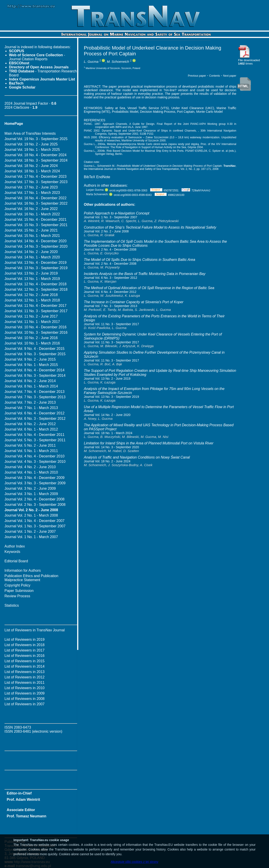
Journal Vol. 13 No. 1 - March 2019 (32, 279)
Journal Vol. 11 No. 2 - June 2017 (31, 316)
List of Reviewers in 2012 (25, 677)
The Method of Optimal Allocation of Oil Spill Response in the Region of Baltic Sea (149, 288)
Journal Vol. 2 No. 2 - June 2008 (106, 231)
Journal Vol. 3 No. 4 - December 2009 (35, 478)
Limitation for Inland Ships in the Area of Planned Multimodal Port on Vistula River (149, 443)
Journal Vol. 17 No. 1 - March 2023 (32, 193)
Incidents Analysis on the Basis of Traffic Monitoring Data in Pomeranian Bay (145, 274)
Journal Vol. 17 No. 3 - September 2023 (36, 182)
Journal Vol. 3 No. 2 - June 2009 (30, 488)
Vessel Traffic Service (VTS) (148, 108)
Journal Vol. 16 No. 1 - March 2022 (32, 214)
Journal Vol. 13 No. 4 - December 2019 (36, 263)
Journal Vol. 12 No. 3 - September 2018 (36, 289)
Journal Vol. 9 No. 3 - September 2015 (35, 354)
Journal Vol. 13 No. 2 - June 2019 (31, 273)
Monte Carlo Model (209, 112)
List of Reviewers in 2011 (25, 683)
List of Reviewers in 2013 (25, 672)
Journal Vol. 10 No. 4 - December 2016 (36, 327)
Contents (215, 76)
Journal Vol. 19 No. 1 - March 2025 (32, 150)
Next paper (230, 76)
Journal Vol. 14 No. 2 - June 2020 (31, 252)
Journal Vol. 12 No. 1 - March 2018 (32, 300)
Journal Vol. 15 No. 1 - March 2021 (32, 236)
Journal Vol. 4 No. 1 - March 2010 (31, 472)
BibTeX (90, 177)
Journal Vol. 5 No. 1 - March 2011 (31, 451)
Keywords (12, 552)
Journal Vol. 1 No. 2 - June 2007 (30, 531)
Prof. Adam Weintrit (23, 800)
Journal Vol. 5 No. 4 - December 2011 (35, 435)
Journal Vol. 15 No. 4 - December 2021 (36, 220)
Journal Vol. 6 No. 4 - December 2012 (35, 413)
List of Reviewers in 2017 (25, 650)
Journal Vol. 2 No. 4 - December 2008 (35, 499)
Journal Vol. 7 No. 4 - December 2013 (35, 392)
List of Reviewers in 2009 (25, 693)
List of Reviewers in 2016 (25, 656)
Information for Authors (23, 570)
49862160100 (170, 195)
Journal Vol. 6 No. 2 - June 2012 (30, 424)
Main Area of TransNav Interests (30, 133)
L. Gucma (91, 62)
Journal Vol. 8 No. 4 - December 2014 (35, 370)
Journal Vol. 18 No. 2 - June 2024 (31, 166)
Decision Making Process (158, 112)
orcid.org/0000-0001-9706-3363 (126, 190)
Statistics (12, 605)
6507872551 (164, 190)
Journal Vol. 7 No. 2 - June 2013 (30, 402)
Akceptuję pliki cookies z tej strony (134, 862)
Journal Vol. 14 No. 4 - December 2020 (36, 241)
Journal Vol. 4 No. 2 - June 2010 (30, 467)
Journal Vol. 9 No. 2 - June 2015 (30, 359)
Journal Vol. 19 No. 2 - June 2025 (31, 144)
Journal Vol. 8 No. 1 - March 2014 (31, 386)
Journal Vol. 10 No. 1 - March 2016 (32, 343)
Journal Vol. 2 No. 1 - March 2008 (31, 515)
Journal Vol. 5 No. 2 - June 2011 (30, 445)
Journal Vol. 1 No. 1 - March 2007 (31, 537)
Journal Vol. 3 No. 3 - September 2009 (35, 483)
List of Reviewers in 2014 (25, 666)
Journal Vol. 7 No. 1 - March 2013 (31, 408)
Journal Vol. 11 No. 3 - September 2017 (36, 311)
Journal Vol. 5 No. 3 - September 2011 (35, 440)
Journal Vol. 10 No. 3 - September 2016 (36, 332)
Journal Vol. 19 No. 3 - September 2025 (36, 139)
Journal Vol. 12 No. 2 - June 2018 (31, 295)
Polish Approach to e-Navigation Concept (117, 213)
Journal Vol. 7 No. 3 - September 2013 (35, 397)
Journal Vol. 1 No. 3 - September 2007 (35, 526)
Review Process (17, 596)
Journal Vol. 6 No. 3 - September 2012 (35, 419)
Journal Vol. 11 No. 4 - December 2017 (36, 306)
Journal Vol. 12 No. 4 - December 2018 (36, 284)
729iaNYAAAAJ (196, 190)
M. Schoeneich (118, 62)
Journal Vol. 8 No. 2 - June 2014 (30, 381)
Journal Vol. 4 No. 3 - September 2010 (35, 462)
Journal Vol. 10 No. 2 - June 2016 (31, 338)
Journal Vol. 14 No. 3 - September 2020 (36, 246)
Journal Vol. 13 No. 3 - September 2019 (36, 268)
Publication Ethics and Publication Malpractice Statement (31, 578)
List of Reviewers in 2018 (25, 645)
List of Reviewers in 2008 (25, 699)
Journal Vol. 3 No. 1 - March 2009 (31, 494)
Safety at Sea (115, 108)
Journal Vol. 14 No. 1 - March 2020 (32, 257)
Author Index (15, 546)
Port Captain (186, 112)
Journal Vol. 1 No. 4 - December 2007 (35, 521)
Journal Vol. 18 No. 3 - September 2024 (36, 160)
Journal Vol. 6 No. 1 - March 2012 (31, 429)
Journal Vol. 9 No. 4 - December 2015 (35, 349)
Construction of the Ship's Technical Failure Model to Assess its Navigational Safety (150, 227)
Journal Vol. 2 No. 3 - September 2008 (35, 505)
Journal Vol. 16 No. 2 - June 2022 (31, 209)
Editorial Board (16, 561)
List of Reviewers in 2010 (25, 688)
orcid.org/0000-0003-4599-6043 (130, 195)
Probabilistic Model (125, 112)
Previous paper (197, 76)
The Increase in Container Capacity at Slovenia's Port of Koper (134, 302)
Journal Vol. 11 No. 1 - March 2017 (32, 322)
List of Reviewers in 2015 (25, 661)
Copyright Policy (17, 585)
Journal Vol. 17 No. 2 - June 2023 (31, 187)
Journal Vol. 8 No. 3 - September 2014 (35, 376)
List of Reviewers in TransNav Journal (35, 630)
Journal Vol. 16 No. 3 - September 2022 (36, 203)
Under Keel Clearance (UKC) (193, 108)
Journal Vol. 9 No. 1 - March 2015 (31, 365)
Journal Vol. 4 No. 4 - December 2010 (35, 456)
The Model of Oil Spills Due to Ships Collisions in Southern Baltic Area (140, 260)
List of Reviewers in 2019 (25, 640)
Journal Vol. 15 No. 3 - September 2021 (36, 225)
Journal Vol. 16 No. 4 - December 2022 (36, 198)
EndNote (103, 177)
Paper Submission (19, 591)
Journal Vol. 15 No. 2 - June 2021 (31, 230)
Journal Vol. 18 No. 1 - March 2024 (32, 171)
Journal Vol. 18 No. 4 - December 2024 (36, 155)
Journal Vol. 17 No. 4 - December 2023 (36, 176)
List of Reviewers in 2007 (25, 704)
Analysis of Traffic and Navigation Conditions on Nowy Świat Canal (137, 457)
